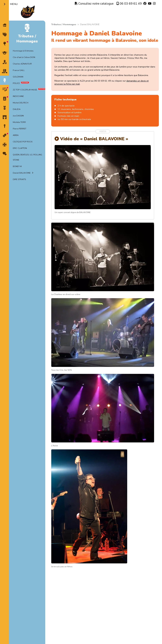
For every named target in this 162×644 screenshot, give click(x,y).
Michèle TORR (19, 122)
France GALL (19, 70)
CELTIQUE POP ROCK (23, 142)
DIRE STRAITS (19, 179)
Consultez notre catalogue (94, 4)
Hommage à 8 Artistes (23, 51)
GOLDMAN (18, 77)
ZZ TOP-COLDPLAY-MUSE (25, 90)
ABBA (16, 135)
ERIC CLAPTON (20, 148)
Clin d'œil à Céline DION (24, 57)
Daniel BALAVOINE (22, 173)
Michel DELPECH (21, 103)
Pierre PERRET (20, 129)
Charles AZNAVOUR (22, 64)
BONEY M (17, 166)
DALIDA (17, 109)
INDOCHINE (18, 96)
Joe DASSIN (18, 116)
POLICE (16, 83)
